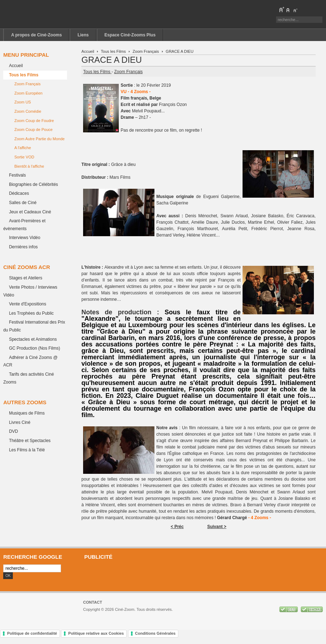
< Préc (177, 527)
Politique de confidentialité (32, 633)
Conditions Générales (156, 633)
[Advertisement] (202, 575)
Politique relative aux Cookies (96, 633)
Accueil (88, 51)
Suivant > (217, 527)
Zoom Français (146, 51)
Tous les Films (113, 51)
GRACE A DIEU (111, 60)
